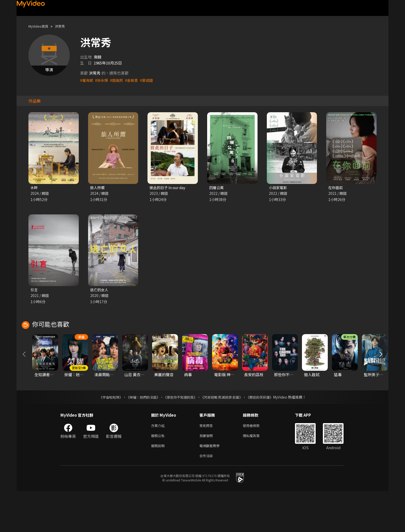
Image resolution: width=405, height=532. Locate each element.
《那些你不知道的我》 (180, 435)
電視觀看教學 (211, 485)
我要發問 (207, 475)
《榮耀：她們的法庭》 (140, 435)
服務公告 (159, 475)
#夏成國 (150, 80)
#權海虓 (87, 80)
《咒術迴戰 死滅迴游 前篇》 (224, 435)
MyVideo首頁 (40, 26)
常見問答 (207, 464)
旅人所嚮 (98, 188)
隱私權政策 (256, 475)
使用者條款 (256, 464)
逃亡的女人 (100, 290)
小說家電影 (279, 188)
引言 (34, 290)
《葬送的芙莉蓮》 (264, 435)
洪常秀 (64, 26)
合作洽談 (207, 496)
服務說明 (159, 485)
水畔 (34, 188)
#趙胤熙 (118, 80)
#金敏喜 (134, 80)
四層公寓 (217, 188)
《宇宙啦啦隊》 (106, 435)
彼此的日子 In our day (169, 188)
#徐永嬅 (103, 80)
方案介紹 (159, 464)
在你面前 (336, 188)
